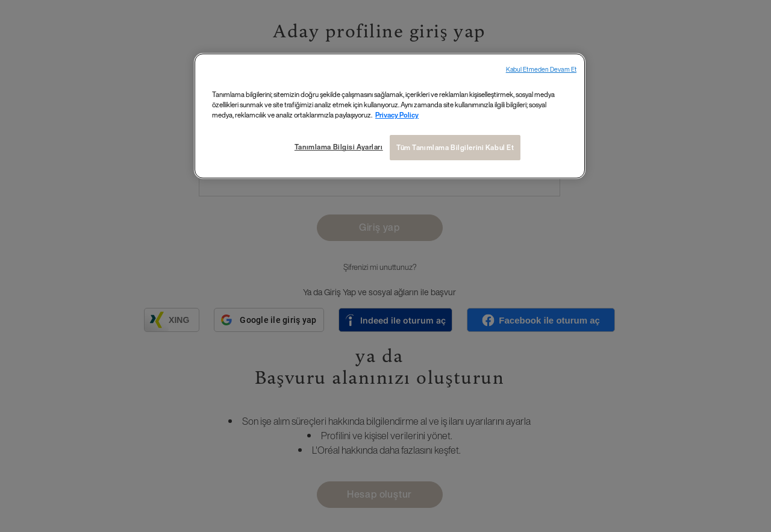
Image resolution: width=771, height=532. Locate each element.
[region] (390, 116)
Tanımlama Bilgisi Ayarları (339, 147)
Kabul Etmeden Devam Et (541, 70)
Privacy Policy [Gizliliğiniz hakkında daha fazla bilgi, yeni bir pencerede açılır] (397, 115)
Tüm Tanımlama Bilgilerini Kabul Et (455, 147)
